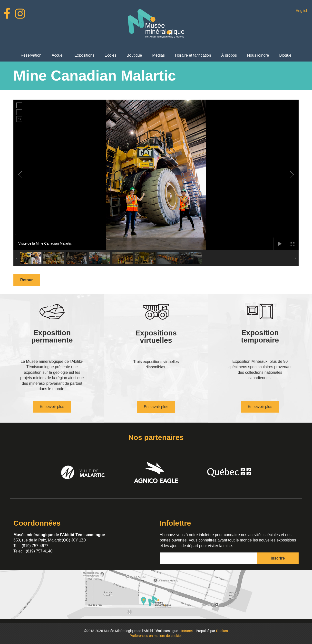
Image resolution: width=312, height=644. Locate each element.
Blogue (285, 55)
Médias (159, 55)
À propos (229, 55)
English (302, 11)
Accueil (58, 55)
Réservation (31, 55)
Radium (222, 631)
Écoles (110, 55)
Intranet (187, 631)
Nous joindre (258, 55)
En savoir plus (52, 407)
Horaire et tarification (193, 55)
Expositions (85, 55)
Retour (27, 280)
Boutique (134, 55)
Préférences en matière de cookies (156, 636)
